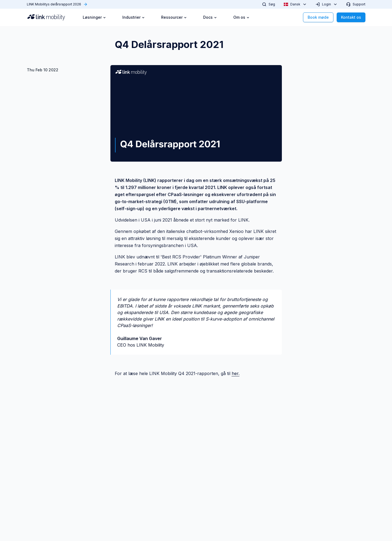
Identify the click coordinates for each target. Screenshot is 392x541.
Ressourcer (174, 17)
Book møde (318, 17)
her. (236, 373)
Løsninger (94, 17)
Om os (241, 17)
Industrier (134, 17)
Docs (210, 17)
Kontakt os (351, 17)
